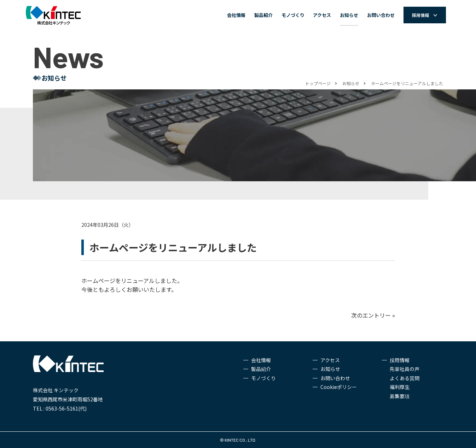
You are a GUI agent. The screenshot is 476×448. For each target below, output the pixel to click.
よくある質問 (405, 378)
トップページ (318, 83)
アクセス (322, 15)
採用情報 (400, 360)
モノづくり (293, 15)
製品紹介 (263, 15)
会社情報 (236, 15)
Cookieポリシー (339, 387)
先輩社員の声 (405, 369)
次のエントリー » (373, 315)
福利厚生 (400, 387)
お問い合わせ (381, 15)
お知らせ (349, 15)
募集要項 (400, 396)
